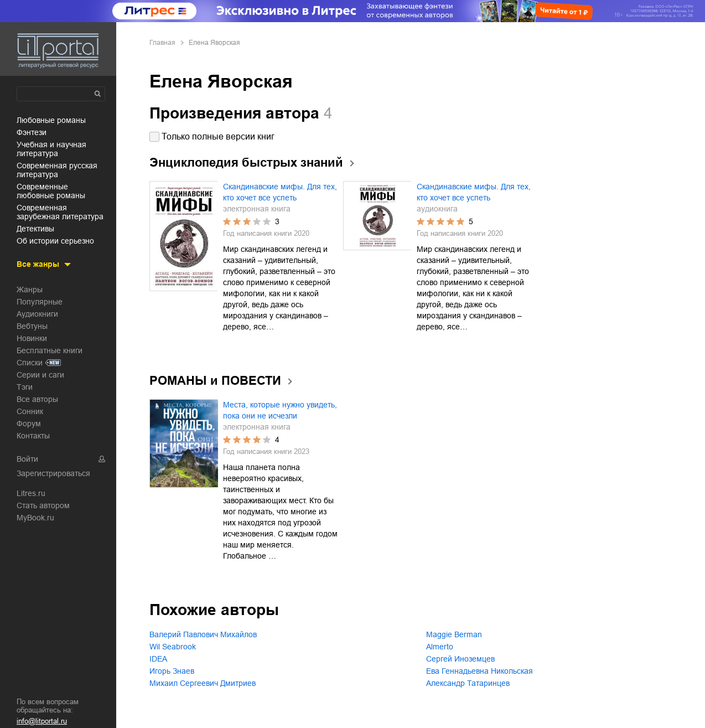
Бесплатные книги (50, 350)
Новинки (32, 338)
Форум (29, 424)
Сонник (30, 411)
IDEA (158, 659)
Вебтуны (32, 326)
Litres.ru (31, 493)
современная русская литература (57, 170)
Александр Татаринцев (468, 683)
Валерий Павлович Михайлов (203, 634)
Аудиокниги (37, 314)
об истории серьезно (55, 241)
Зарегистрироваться (53, 473)
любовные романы (51, 120)
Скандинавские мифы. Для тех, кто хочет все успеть (280, 192)
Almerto (440, 647)
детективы (35, 229)
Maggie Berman (454, 634)
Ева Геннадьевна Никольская (479, 671)
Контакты (33, 436)
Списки (30, 363)
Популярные (40, 302)
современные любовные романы (51, 191)
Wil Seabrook (173, 647)
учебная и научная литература (51, 149)
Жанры (30, 290)
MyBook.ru (35, 518)
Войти (27, 459)
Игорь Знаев (172, 671)
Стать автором (43, 505)
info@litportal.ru (42, 721)
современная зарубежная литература (60, 212)
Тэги (25, 387)
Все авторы (37, 399)
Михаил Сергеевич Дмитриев (203, 683)
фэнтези (32, 132)
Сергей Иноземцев (460, 659)
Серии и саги (40, 375)
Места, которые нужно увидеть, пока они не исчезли (280, 410)
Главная (162, 43)
